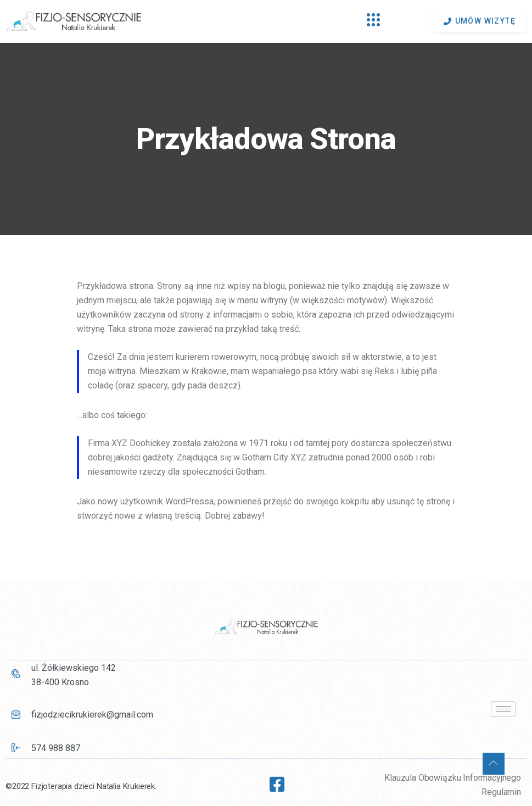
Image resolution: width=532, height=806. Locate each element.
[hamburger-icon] (374, 21)
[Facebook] (273, 780)
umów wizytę (480, 21)
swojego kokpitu (337, 501)
